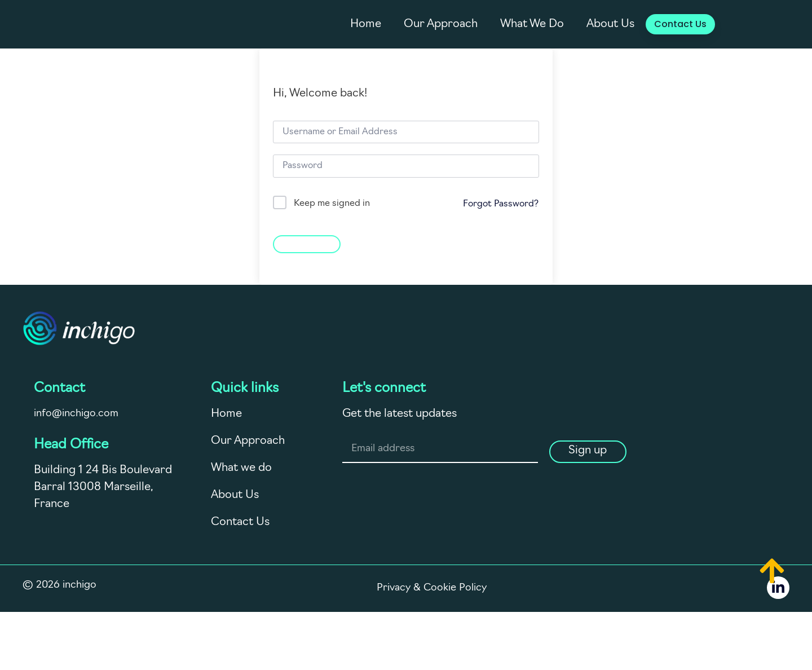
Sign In (307, 243)
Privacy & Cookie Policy (432, 592)
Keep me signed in (332, 204)
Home (366, 24)
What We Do (532, 24)
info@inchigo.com (76, 414)
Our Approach (441, 24)
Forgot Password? (501, 204)
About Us (610, 24)
